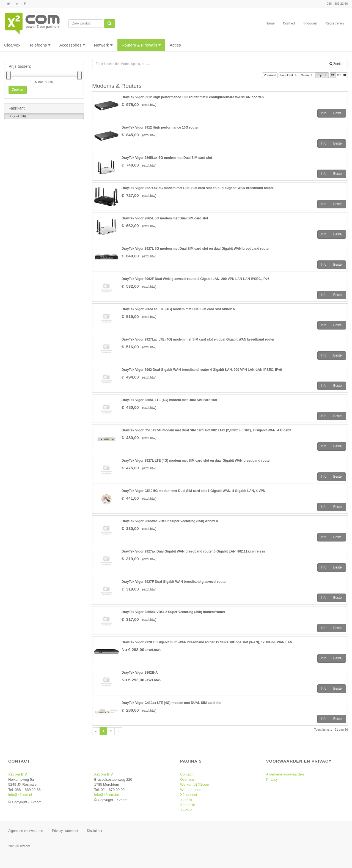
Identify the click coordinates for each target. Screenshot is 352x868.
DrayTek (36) (17, 117)
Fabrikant (289, 76)
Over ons (187, 779)
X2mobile (188, 805)
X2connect (189, 795)
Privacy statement (65, 831)
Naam (307, 76)
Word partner (191, 790)
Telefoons (40, 45)
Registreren (335, 23)
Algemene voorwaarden (285, 774)
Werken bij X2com (195, 784)
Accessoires (72, 45)
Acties (175, 45)
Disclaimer (95, 831)
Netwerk (103, 45)
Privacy (272, 779)
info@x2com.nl (20, 795)
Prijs (322, 76)
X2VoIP (186, 810)
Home (270, 23)
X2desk (186, 800)
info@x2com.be (107, 795)
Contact (289, 23)
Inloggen (310, 23)
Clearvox (12, 45)
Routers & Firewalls (141, 45)
